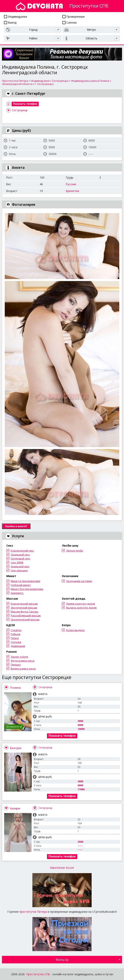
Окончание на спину (79, 581)
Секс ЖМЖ (17, 562)
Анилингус (17, 593)
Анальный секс (20, 566)
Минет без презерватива (27, 589)
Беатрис (16, 748)
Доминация (18, 646)
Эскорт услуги (19, 657)
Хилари (15, 808)
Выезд (10, 22)
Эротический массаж (24, 608)
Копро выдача (75, 630)
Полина (15, 688)
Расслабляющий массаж (26, 615)
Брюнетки (72, 191)
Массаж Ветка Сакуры (24, 612)
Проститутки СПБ (38, 974)
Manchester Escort (62, 868)
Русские (71, 184)
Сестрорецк (20, 110)
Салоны (70, 22)
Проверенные (74, 17)
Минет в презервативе (25, 581)
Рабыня (16, 634)
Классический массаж (24, 604)
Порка (15, 638)
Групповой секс (20, 558)
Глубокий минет (21, 585)
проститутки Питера (33, 912)
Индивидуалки (16, 17)
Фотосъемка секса (23, 661)
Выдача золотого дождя (81, 608)
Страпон (16, 630)
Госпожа (16, 642)
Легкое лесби (75, 551)
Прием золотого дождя (81, 604)
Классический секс (22, 551)
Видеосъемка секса (23, 669)
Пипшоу (16, 665)
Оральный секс (20, 555)
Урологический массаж (25, 619)
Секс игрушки (19, 570)
